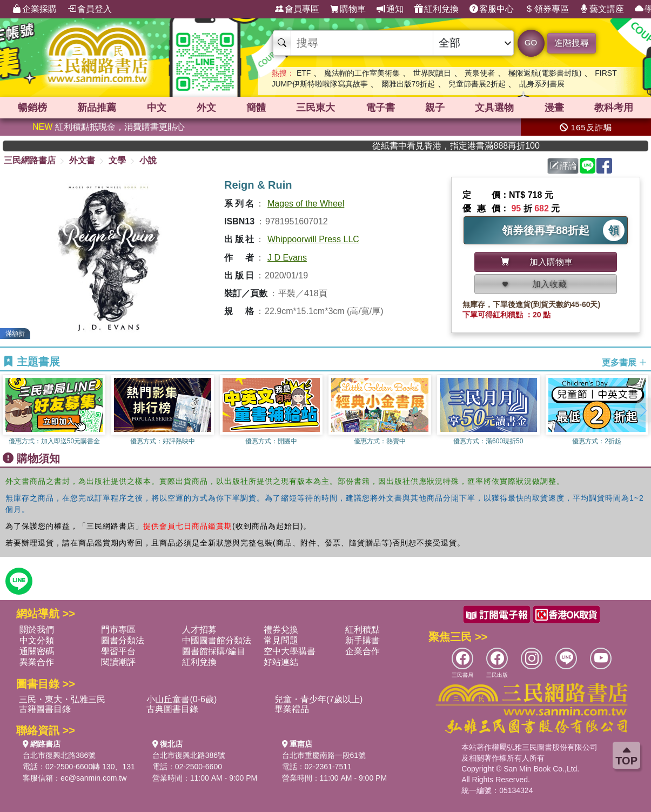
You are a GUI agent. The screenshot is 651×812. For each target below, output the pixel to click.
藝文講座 (602, 9)
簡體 (256, 108)
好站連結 (281, 662)
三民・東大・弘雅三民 (62, 699)
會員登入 (90, 9)
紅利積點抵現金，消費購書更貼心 (109, 127)
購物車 (348, 9)
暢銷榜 (32, 108)
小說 (148, 160)
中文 (157, 108)
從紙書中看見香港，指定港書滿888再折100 (484, 146)
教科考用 (614, 108)
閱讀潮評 (118, 662)
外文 (206, 108)
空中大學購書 (290, 651)
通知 (390, 9)
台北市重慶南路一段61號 (324, 755)
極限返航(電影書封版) (545, 73)
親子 (435, 108)
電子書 (380, 108)
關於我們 (37, 630)
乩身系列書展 (542, 84)
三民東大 (316, 108)
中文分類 (37, 640)
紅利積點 (363, 630)
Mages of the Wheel (306, 204)
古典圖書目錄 (172, 709)
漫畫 (554, 108)
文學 (117, 160)
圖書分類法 (123, 640)
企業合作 (363, 651)
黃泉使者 (480, 73)
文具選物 (494, 108)
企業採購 (35, 9)
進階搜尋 (572, 43)
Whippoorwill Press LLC (313, 239)
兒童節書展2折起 (477, 84)
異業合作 (37, 662)
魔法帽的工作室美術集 (362, 73)
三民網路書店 (30, 160)
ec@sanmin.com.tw (93, 778)
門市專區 (118, 630)
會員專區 (297, 9)
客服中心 (492, 9)
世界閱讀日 (432, 73)
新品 (97, 108)
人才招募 (199, 630)
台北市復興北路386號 (59, 755)
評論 (563, 166)
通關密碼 (37, 651)
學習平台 (118, 651)
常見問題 (281, 640)
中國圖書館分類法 (217, 640)
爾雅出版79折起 (408, 84)
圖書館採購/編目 (213, 651)
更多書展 (625, 362)
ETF (304, 73)
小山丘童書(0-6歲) (182, 699)
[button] (643, 410)
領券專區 (547, 9)
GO (531, 42)
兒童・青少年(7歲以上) (319, 699)
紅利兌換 (437, 9)
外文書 (82, 160)
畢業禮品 (292, 709)
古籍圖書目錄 (45, 709)
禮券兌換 (281, 630)
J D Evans (287, 258)
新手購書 (363, 640)
